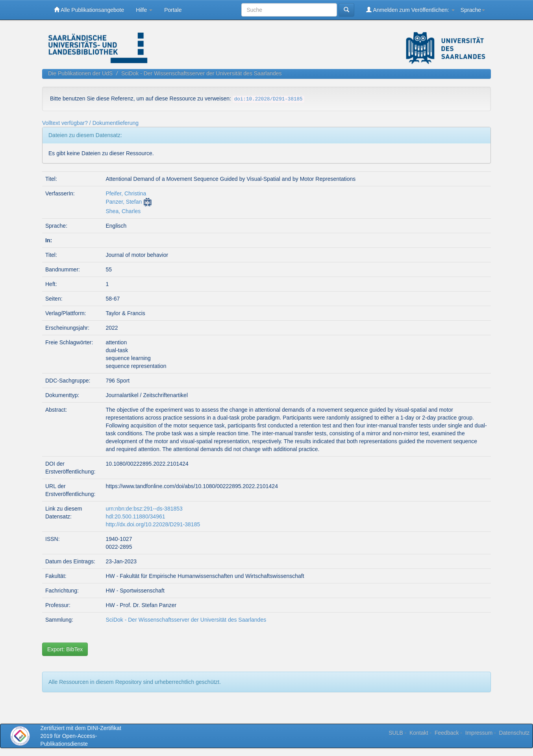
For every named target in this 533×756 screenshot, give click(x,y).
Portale (173, 10)
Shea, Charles (123, 211)
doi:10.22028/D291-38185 (268, 99)
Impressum (479, 733)
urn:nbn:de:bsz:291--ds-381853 (144, 509)
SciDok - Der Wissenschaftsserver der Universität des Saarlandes (202, 73)
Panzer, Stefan (124, 202)
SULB (396, 733)
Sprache (473, 10)
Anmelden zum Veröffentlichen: (410, 10)
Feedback (447, 733)
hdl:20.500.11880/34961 (135, 516)
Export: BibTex (65, 649)
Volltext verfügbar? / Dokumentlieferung (90, 123)
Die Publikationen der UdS (80, 73)
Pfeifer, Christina (126, 193)
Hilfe (144, 10)
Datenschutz (514, 733)
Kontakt (419, 733)
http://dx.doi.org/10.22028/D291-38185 (153, 524)
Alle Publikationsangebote (89, 10)
